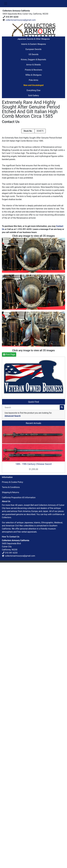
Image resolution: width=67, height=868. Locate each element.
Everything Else (34, 90)
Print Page (9, 354)
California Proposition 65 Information (19, 498)
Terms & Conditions (11, 487)
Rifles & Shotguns (33, 75)
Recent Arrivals (33, 423)
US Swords (33, 54)
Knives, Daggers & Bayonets (33, 60)
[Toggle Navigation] (6, 4)
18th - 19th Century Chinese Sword (33, 464)
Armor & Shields (33, 65)
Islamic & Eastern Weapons (34, 44)
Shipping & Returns (11, 492)
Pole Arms (34, 80)
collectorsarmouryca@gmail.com (21, 20)
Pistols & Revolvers (33, 70)
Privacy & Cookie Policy (13, 482)
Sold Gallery (33, 95)
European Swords (33, 49)
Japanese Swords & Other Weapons (34, 39)
